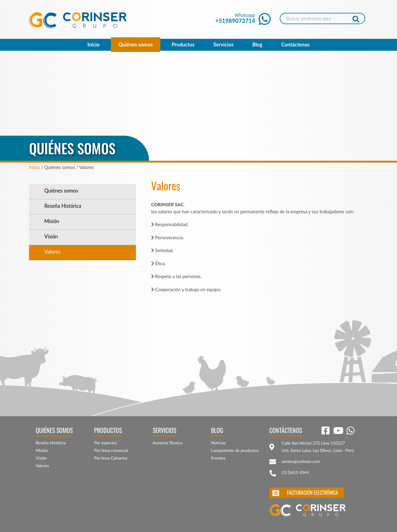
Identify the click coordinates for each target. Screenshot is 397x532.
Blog (257, 45)
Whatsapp (243, 18)
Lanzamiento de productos (235, 450)
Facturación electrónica (313, 493)
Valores (52, 252)
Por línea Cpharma (111, 458)
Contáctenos (295, 45)
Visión (51, 237)
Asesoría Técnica (168, 443)
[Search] (322, 18)
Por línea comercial (111, 450)
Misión (52, 221)
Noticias (218, 443)
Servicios (224, 45)
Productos (183, 45)
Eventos (218, 458)
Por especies (105, 443)
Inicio (93, 45)
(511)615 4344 (295, 472)
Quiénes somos (136, 45)
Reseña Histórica (63, 206)
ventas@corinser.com (301, 461)
